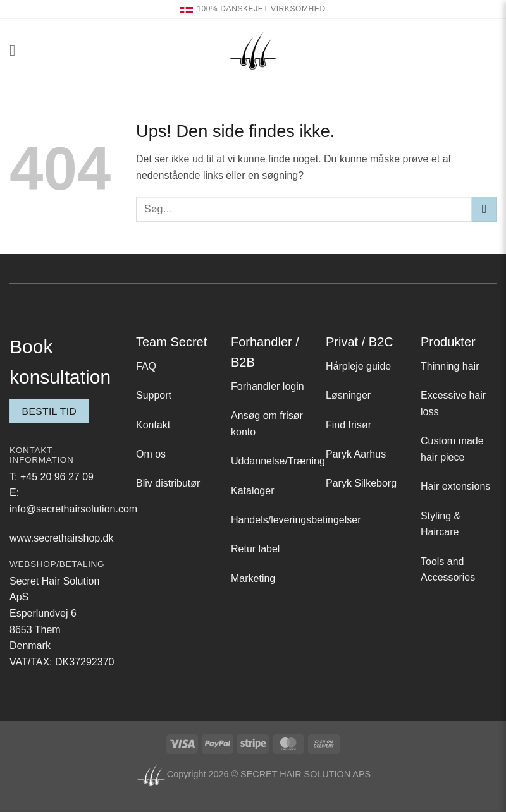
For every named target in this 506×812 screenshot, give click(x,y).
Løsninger (348, 395)
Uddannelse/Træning (278, 461)
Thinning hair (450, 366)
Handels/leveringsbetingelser (296, 520)
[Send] (484, 209)
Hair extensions (455, 486)
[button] (17, 50)
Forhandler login (268, 386)
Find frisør (349, 425)
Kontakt (153, 425)
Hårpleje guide (358, 366)
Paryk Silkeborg (361, 483)
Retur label (255, 549)
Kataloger (253, 491)
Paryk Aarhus (356, 454)
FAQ (146, 366)
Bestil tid (50, 411)
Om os (151, 454)
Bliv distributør (168, 483)
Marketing (253, 579)
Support (154, 395)
